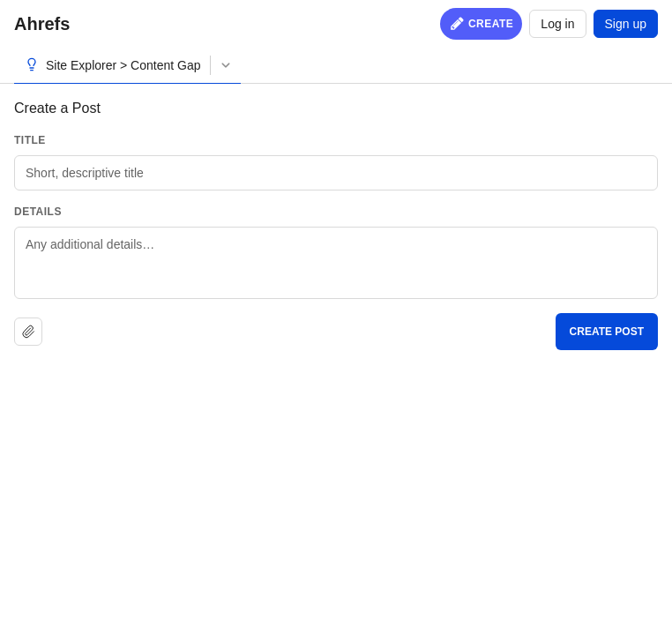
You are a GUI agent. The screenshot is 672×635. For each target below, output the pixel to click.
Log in (557, 24)
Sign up (626, 24)
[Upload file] (28, 332)
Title (30, 140)
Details (38, 212)
